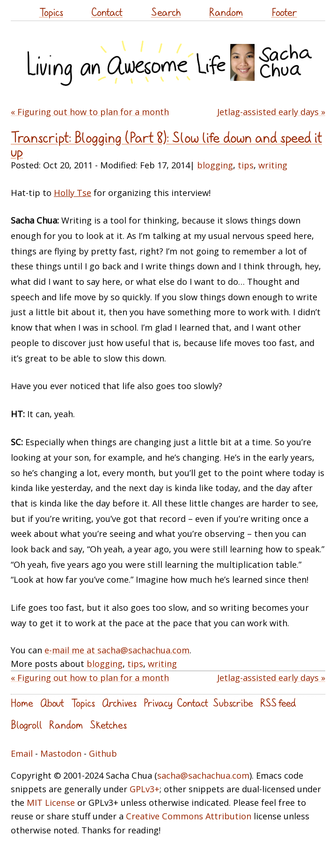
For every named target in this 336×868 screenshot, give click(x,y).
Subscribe (233, 703)
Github (103, 753)
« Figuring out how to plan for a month (90, 112)
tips (246, 165)
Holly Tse (73, 193)
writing (273, 165)
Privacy (158, 703)
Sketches (108, 725)
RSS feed (278, 703)
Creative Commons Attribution (189, 816)
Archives (119, 703)
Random (226, 12)
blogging (215, 165)
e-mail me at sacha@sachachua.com (117, 650)
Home (22, 703)
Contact (107, 12)
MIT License (51, 803)
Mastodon (61, 753)
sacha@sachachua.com (203, 775)
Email (22, 753)
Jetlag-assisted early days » (271, 112)
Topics (51, 12)
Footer (284, 12)
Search (166, 12)
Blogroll (26, 725)
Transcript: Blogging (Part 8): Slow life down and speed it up (166, 145)
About (52, 703)
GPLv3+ (145, 789)
